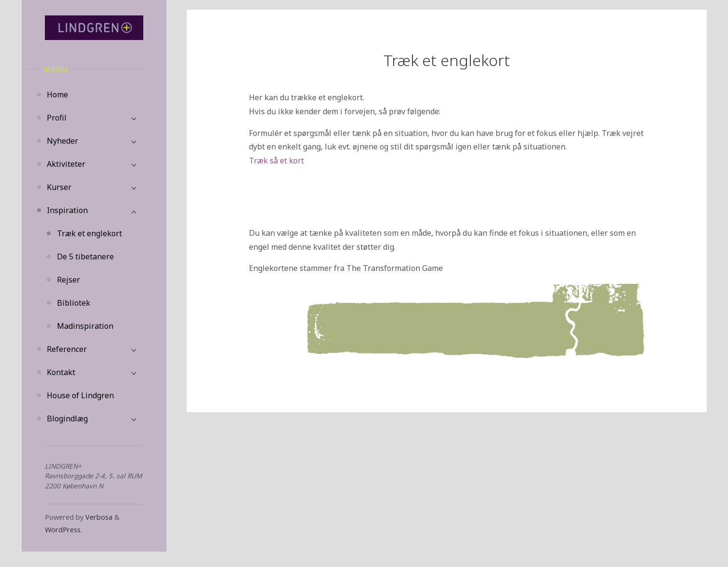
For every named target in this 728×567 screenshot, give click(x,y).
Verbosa (98, 517)
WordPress (63, 530)
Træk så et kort (276, 161)
